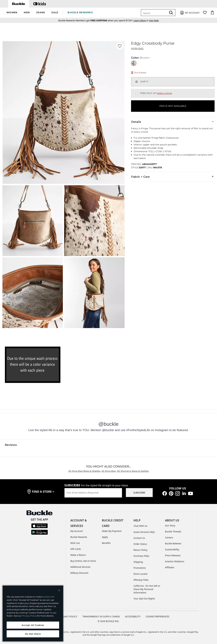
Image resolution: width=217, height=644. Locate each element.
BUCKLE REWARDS (80, 12)
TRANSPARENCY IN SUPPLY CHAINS (101, 616)
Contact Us (139, 538)
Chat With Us (140, 526)
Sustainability (172, 549)
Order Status (140, 544)
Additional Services (80, 567)
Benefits (106, 543)
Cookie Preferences (158, 616)
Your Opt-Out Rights (144, 599)
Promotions (140, 568)
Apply (105, 537)
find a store (43, 492)
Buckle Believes (173, 543)
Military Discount (79, 573)
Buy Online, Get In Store (83, 561)
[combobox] (155, 13)
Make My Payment (112, 531)
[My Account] (190, 13)
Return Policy (140, 550)
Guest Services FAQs (144, 532)
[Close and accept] (59, 590)
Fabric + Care (173, 177)
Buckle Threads (173, 531)
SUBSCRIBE (139, 493)
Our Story (170, 526)
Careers (169, 537)
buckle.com (48, 597)
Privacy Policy (29, 616)
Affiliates (170, 567)
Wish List (75, 543)
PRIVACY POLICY (69, 616)
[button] (12, 13)
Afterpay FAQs (141, 580)
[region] (33, 613)
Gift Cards (76, 549)
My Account (77, 531)
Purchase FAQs (141, 556)
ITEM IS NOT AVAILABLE (173, 106)
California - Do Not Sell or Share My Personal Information (147, 589)
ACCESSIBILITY (133, 616)
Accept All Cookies (33, 625)
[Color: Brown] (134, 63)
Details (173, 122)
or (141, 20)
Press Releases (173, 555)
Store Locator (141, 574)
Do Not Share (33, 634)
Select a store (164, 93)
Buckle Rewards (79, 537)
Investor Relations (175, 561)
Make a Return (78, 555)
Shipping (138, 562)
